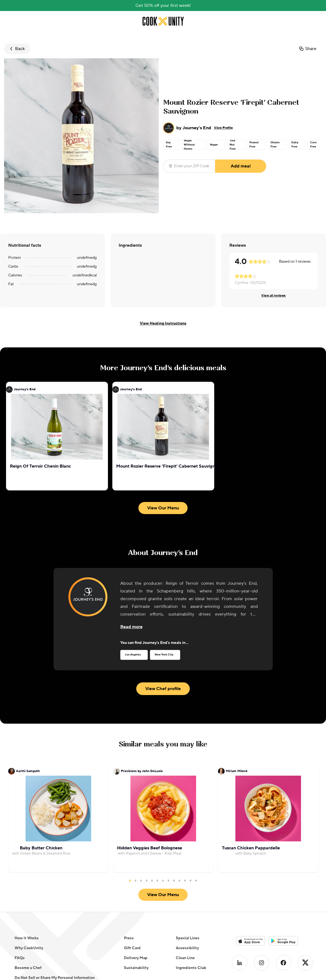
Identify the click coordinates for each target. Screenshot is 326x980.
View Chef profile (163, 689)
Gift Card (132, 948)
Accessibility (187, 948)
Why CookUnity (29, 948)
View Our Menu (163, 508)
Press (129, 938)
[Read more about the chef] (131, 627)
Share (307, 49)
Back (17, 49)
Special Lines (188, 938)
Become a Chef (28, 968)
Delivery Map (136, 958)
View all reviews (273, 296)
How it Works (27, 938)
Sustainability (136, 968)
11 (185, 880)
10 (180, 880)
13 (196, 880)
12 (191, 880)
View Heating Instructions (163, 323)
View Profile (223, 128)
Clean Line (185, 958)
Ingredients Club (191, 968)
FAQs (20, 958)
